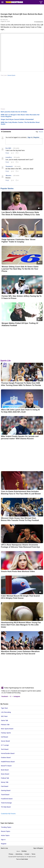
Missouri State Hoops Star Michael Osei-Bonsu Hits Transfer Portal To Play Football (20, 519)
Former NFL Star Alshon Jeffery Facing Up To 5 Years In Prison (22, 297)
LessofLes (9, 157)
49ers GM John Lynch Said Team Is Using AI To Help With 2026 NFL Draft (20, 411)
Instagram (17, 696)
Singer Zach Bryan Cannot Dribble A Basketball (17, 119)
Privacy (11, 854)
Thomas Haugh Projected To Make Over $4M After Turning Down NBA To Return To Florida (21, 384)
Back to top (4, 848)
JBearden (8, 176)
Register (4, 844)
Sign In (3, 840)
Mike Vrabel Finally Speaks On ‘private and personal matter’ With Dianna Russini (20, 437)
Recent (41, 132)
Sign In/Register (38, 848)
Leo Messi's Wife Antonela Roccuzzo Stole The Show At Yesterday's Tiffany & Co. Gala (21, 213)
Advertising (19, 854)
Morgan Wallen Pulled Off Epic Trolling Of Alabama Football (20, 324)
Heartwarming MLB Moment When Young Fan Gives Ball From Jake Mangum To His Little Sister (21, 625)
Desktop (24, 851)
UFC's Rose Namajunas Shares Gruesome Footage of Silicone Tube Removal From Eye (20, 546)
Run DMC (8, 148)
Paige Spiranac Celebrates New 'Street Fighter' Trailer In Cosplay (18, 241)
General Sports (11, 75)
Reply (7, 153)
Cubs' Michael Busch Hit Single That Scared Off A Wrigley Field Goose (20, 597)
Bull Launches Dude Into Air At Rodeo (14, 112)
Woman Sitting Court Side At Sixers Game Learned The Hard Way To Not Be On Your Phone (20, 269)
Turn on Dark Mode (22, 859)
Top (37, 132)
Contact (27, 854)
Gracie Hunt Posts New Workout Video (18, 571)
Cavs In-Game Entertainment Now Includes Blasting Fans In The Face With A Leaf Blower (21, 493)
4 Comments (39, 22)
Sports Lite (6, 361)
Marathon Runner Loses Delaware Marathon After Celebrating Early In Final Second (20, 653)
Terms (33, 854)
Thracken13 (9, 166)
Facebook (5, 696)
